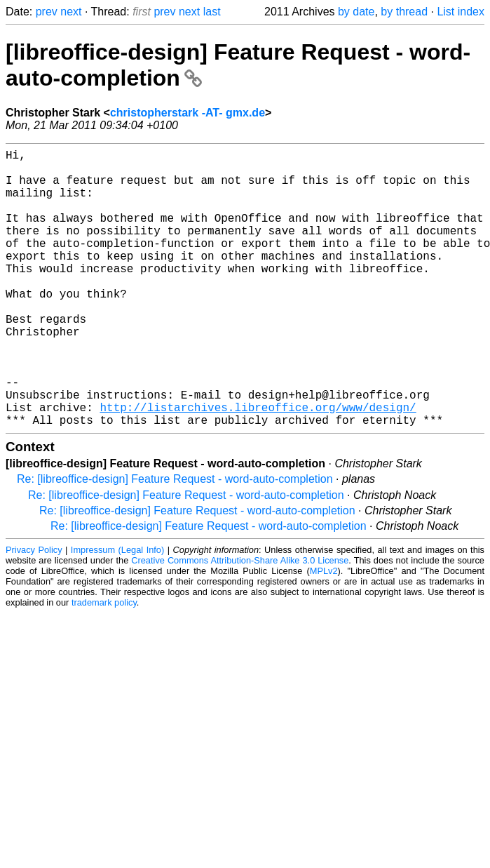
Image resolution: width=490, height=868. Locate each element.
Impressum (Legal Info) (117, 612)
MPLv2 (324, 633)
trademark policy (104, 664)
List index (461, 12)
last (212, 12)
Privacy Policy (34, 612)
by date (356, 12)
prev (47, 12)
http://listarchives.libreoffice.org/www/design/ (258, 466)
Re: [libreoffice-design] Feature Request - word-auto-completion (175, 541)
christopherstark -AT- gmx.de (188, 113)
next (71, 12)
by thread (404, 12)
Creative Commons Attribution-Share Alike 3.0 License (240, 622)
